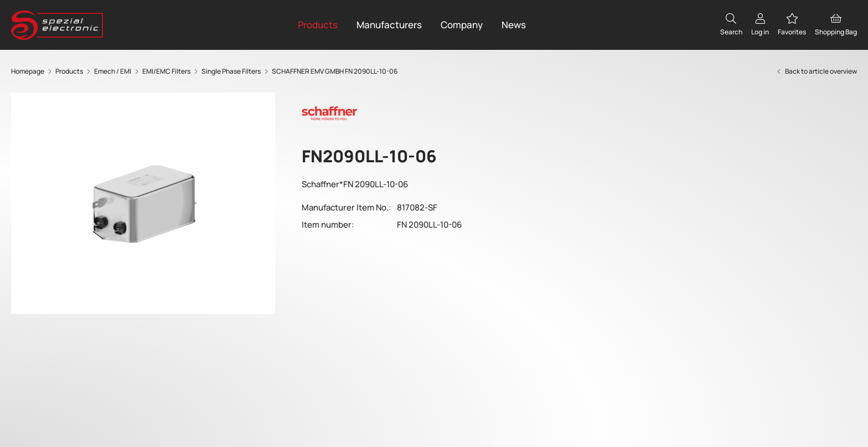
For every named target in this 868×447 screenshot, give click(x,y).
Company (462, 25)
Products (318, 25)
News (514, 25)
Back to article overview (816, 71)
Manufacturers (389, 25)
